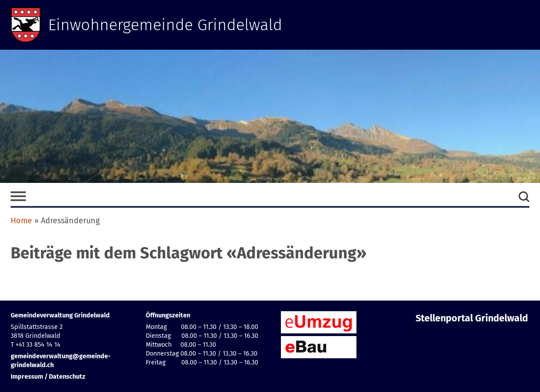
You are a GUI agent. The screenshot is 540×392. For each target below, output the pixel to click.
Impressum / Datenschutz (48, 377)
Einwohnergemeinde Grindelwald (165, 25)
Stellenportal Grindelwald (472, 318)
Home (21, 221)
